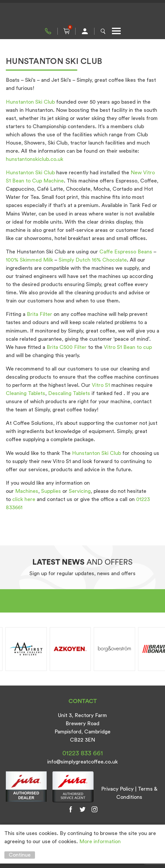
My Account (85, 31)
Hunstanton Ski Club (30, 102)
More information (100, 841)
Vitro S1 (101, 385)
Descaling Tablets (69, 393)
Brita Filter (40, 314)
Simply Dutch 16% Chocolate (93, 260)
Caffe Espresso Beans (126, 252)
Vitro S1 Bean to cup (128, 347)
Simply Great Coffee (82, 15)
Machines (27, 491)
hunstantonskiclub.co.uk (35, 159)
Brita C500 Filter (67, 347)
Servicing (80, 491)
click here (24, 499)
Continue (20, 855)
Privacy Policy (117, 789)
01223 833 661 (48, 31)
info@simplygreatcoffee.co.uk (82, 762)
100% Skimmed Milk (29, 260)
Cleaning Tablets (26, 393)
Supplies (51, 491)
